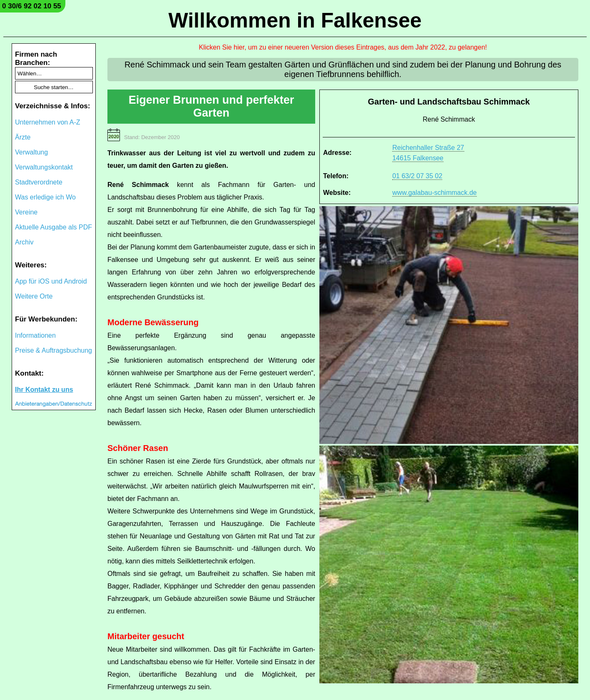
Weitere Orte (34, 296)
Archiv (24, 242)
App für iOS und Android (51, 281)
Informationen (35, 335)
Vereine (26, 212)
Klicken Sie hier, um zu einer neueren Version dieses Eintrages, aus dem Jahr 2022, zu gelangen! (343, 47)
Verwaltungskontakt (44, 167)
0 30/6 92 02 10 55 (32, 6)
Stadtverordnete (39, 182)
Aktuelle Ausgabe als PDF (54, 227)
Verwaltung (31, 152)
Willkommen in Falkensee (295, 20)
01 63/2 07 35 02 (417, 176)
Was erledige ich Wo (45, 197)
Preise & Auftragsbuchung (54, 350)
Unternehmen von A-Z (48, 122)
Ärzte (23, 137)
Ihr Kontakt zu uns (44, 390)
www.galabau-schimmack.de (434, 193)
